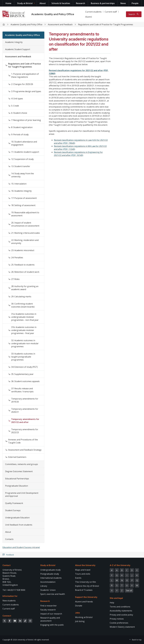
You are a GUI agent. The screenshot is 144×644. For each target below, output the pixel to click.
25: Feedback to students (23, 265)
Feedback (10, 555)
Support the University (86, 597)
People (135, 3)
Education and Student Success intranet (21, 547)
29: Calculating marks (21, 297)
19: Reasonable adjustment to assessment (25, 214)
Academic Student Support (18, 49)
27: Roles (15, 279)
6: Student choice (19, 113)
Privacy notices (117, 619)
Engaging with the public (52, 625)
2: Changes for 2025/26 (22, 84)
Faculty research (48, 610)
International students (51, 578)
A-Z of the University (120, 565)
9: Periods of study (20, 135)
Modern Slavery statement (122, 627)
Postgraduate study (50, 574)
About (43, 3)
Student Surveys (13, 510)
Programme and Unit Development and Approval (22, 494)
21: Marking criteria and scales (26, 233)
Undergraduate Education (17, 518)
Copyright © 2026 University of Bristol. (18, 640)
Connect (7, 616)
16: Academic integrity (21, 191)
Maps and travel (83, 570)
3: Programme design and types (26, 91)
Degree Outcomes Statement (19, 471)
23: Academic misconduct (23, 250)
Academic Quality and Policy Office (53, 14)
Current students (93, 12)
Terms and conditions (120, 607)
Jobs (77, 613)
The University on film (85, 582)
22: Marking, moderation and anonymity (25, 242)
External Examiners (17, 457)
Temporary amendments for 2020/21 (25, 410)
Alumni (89, 17)
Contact (6, 565)
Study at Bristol (25, 3)
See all (129, 591)
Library (44, 586)
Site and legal (116, 598)
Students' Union (48, 590)
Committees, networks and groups (22, 464)
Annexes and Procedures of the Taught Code (23, 441)
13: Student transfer (21, 166)
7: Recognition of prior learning (26, 120)
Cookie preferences (119, 623)
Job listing (80, 621)
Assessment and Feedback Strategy (25, 450)
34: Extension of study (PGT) (24, 367)
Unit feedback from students (19, 525)
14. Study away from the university (22, 175)
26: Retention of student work (25, 272)
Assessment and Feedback (60, 24)
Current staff (111, 12)
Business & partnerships (103, 3)
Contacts (9, 539)
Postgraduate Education (17, 486)
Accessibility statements (121, 611)
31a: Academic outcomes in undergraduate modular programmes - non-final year (25, 317)
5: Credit (15, 106)
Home (8, 3)
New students (9, 601)
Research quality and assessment (50, 619)
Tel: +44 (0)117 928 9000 (14, 590)
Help (112, 603)
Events (78, 578)
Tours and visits (83, 574)
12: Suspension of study (22, 159)
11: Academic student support (25, 152)
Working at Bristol (84, 617)
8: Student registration (22, 127)
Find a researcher (49, 606)
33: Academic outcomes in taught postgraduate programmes (23, 357)
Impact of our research (51, 614)
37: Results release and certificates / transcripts (22, 390)
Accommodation (48, 582)
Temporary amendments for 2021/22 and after (25, 421)
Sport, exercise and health (53, 594)
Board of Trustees (84, 590)
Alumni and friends (84, 602)
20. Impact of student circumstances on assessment (25, 224)
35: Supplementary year (22, 374)
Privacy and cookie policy (121, 615)
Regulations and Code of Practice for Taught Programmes (106, 24)
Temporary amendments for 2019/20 (25, 400)
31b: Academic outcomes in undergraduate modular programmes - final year (24, 330)
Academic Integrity (14, 42)
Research (81, 3)
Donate (79, 606)
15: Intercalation (19, 184)
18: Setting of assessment (23, 205)
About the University (85, 565)
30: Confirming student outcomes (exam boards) (23, 305)
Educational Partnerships (17, 479)
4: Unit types (17, 99)
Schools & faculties (61, 3)
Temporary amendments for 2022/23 (25, 431)
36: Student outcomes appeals (25, 381)
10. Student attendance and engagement (24, 143)
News (123, 3)
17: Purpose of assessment (24, 198)
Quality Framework (14, 503)
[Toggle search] (134, 14)
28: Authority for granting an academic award (25, 288)
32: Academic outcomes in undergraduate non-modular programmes (25, 343)
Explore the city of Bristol (87, 586)
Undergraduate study (50, 570)
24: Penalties (17, 258)
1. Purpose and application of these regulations (25, 75)
